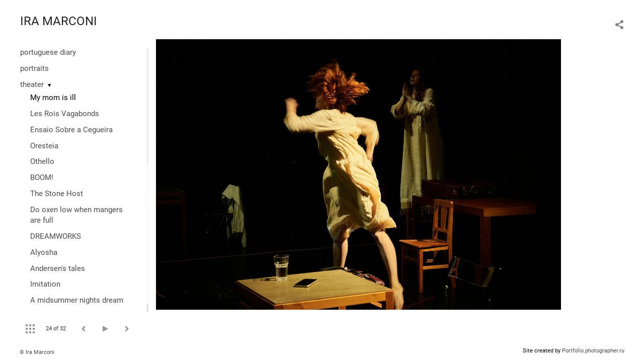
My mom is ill (53, 98)
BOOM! (42, 177)
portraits (34, 68)
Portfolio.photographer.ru (593, 351)
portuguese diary (48, 52)
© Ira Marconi (37, 352)
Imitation (45, 284)
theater (32, 84)
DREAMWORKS (56, 236)
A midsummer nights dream (77, 300)
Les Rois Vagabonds (65, 114)
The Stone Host (57, 194)
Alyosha (44, 252)
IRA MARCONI (59, 21)
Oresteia (44, 146)
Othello (42, 161)
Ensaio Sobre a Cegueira (71, 130)
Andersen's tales (58, 268)
